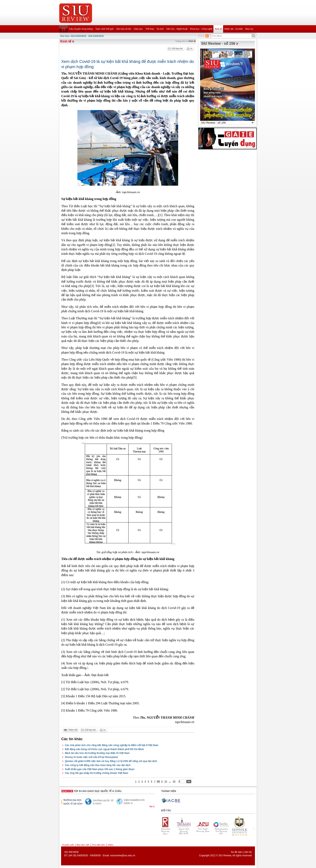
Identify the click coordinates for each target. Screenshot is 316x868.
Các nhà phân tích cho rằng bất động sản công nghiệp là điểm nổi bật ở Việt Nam (112, 745)
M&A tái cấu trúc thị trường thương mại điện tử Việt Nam (97, 753)
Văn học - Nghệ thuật (177, 29)
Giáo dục (138, 29)
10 (166, 782)
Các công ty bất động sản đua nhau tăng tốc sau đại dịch (98, 765)
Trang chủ (180, 41)
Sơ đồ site (236, 852)
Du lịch (160, 29)
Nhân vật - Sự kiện (234, 29)
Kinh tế (218, 29)
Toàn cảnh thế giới (104, 29)
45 (174, 782)
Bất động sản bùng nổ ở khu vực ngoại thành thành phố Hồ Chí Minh (104, 749)
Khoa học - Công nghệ (201, 29)
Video (110, 845)
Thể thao (150, 29)
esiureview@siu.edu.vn (123, 856)
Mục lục (249, 29)
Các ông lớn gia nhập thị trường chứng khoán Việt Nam (97, 773)
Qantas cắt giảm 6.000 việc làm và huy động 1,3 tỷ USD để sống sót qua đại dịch (111, 761)
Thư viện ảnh (98, 845)
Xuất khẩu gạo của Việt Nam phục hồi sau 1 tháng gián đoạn (100, 769)
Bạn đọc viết (83, 845)
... (170, 782)
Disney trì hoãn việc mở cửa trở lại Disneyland (91, 757)
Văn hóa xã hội (124, 29)
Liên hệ (248, 852)
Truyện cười (68, 845)
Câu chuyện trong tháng (81, 29)
